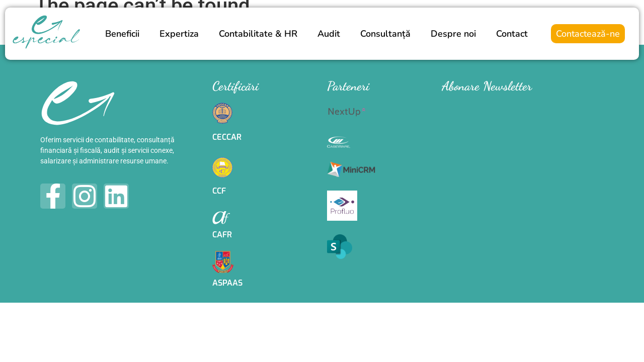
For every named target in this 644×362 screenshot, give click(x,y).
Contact (512, 34)
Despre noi (453, 34)
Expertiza (179, 34)
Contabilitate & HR (258, 34)
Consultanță (385, 34)
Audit (329, 34)
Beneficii (122, 34)
